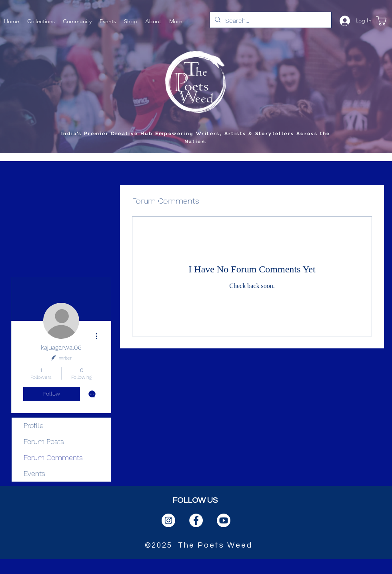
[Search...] (270, 21)
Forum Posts (44, 441)
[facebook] (196, 520)
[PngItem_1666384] (224, 520)
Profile (34, 425)
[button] (41, 20)
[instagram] (168, 520)
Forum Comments (53, 457)
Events (34, 473)
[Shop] (381, 21)
